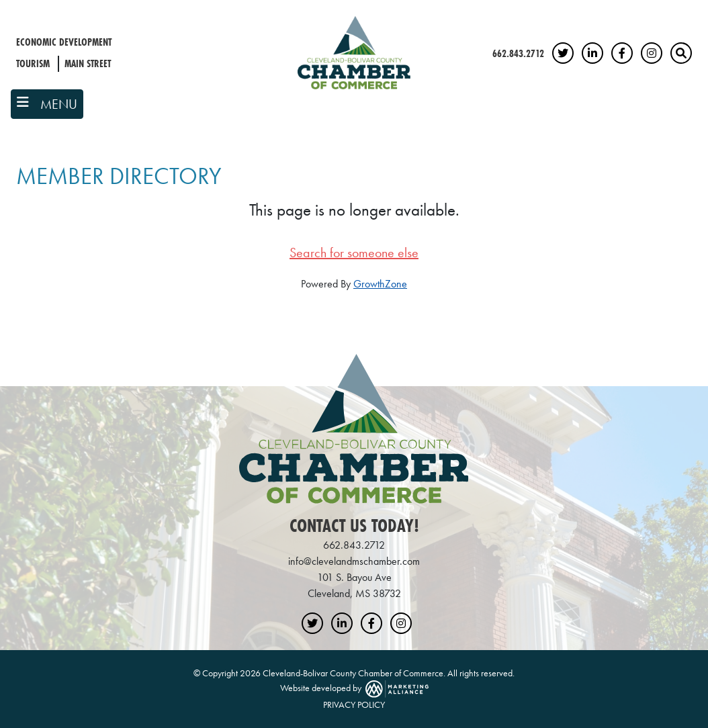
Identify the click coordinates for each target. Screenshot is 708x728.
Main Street (88, 63)
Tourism (33, 63)
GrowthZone (380, 284)
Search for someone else (354, 253)
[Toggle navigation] (47, 104)
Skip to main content (0, 11)
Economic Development (64, 42)
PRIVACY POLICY (354, 704)
